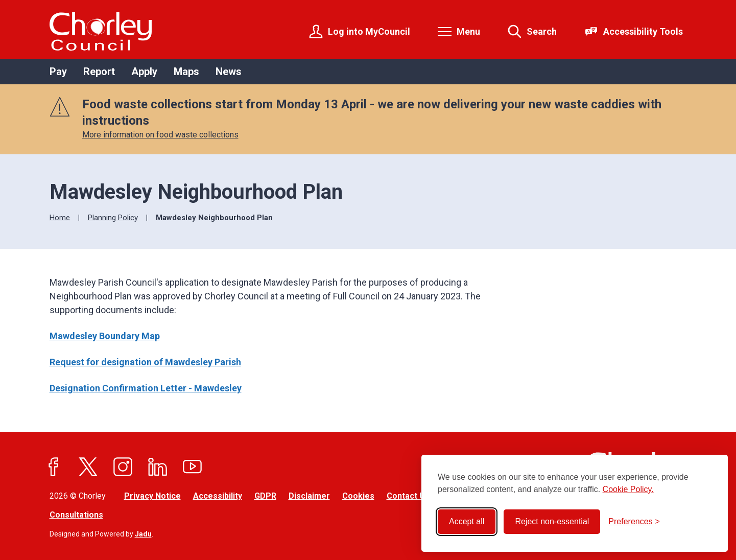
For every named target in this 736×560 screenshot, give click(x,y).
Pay (58, 72)
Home (60, 218)
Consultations (76, 515)
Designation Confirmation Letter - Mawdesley (146, 388)
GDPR (265, 496)
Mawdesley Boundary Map (105, 336)
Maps (186, 72)
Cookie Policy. (628, 489)
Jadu (143, 534)
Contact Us (408, 496)
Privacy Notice (152, 496)
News (229, 72)
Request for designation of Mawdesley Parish (145, 362)
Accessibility (218, 496)
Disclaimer (309, 496)
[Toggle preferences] (634, 522)
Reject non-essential (552, 521)
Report (99, 72)
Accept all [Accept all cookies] (467, 521)
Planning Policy (113, 218)
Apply (144, 72)
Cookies (358, 496)
